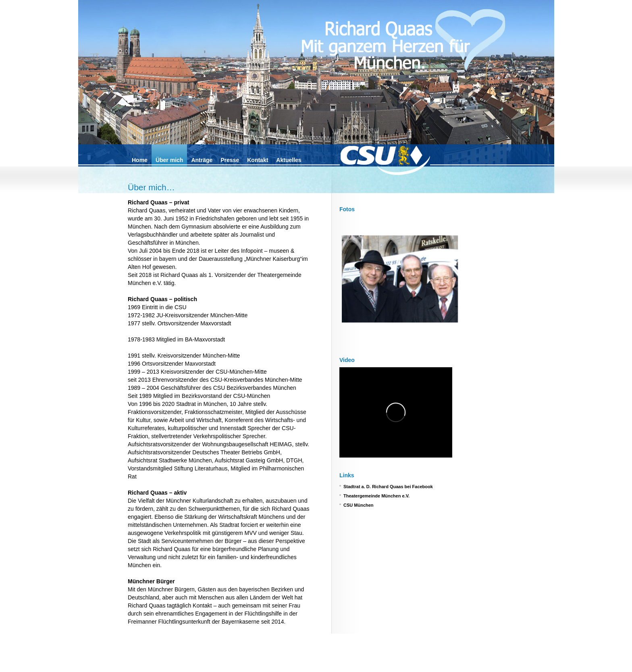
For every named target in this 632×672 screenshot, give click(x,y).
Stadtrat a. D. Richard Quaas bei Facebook (388, 487)
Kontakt (258, 160)
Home (140, 160)
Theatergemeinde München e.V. (376, 496)
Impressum (138, 666)
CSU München (359, 505)
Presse (230, 160)
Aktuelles (289, 160)
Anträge (202, 160)
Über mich (169, 160)
